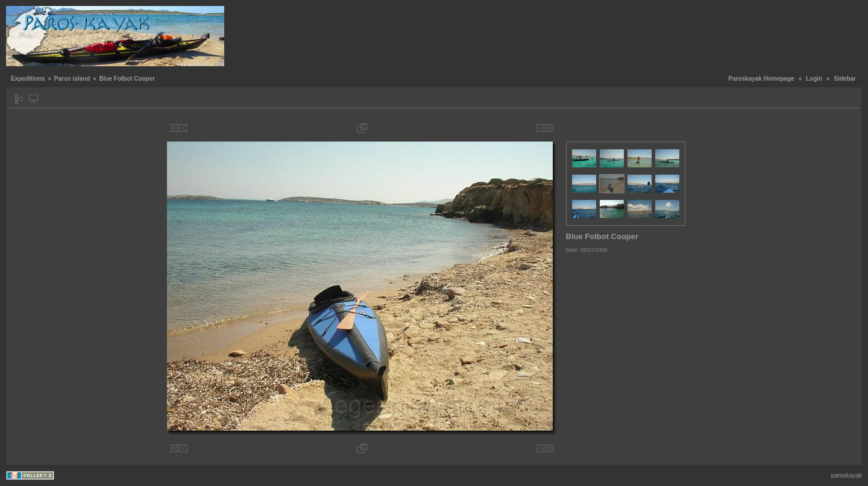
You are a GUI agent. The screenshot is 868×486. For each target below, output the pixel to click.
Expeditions (28, 79)
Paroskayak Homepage (761, 79)
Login (814, 79)
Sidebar (845, 79)
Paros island (72, 79)
